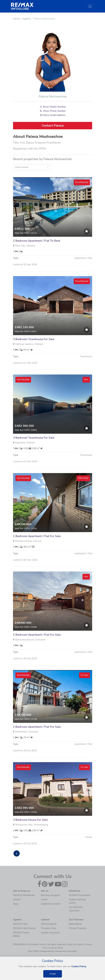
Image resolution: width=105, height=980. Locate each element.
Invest (44, 900)
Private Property (78, 928)
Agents (27, 19)
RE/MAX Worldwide (24, 895)
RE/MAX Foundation (80, 895)
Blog (16, 904)
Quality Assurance (50, 933)
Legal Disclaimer (75, 944)
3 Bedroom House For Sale (30, 835)
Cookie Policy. (79, 966)
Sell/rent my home (51, 904)
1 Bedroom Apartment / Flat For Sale (37, 551)
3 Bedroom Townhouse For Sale (34, 354)
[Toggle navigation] (90, 6)
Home (16, 19)
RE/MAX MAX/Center (24, 928)
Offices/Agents (49, 924)
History (17, 900)
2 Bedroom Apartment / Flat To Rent (37, 256)
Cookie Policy (56, 948)
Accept (53, 974)
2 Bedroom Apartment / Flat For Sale (37, 650)
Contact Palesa (52, 126)
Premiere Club (49, 928)
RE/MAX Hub (20, 924)
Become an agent (50, 895)
